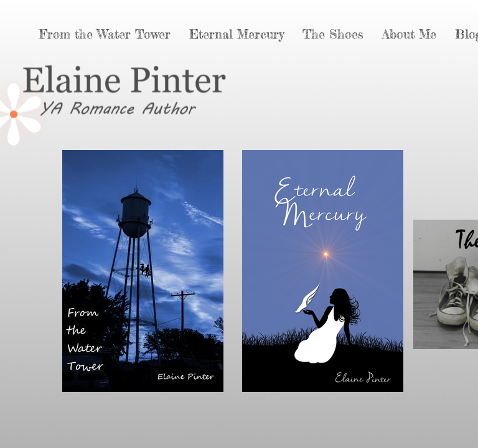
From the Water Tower (105, 34)
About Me (409, 34)
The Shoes (333, 34)
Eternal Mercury (237, 34)
